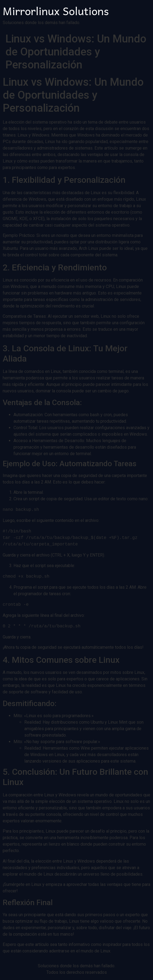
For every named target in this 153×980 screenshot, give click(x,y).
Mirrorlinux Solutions (56, 11)
